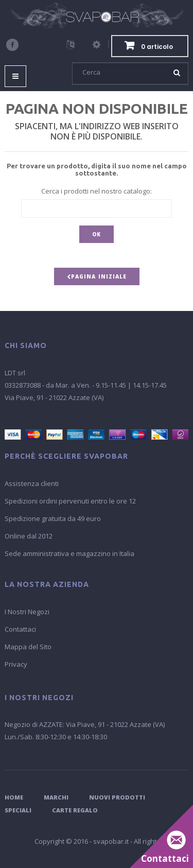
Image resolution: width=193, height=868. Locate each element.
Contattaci (20, 629)
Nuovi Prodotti (117, 797)
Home (14, 797)
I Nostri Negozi (27, 612)
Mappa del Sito (28, 647)
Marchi (56, 797)
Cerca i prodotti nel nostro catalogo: (97, 191)
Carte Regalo (75, 810)
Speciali (18, 810)
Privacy (16, 664)
